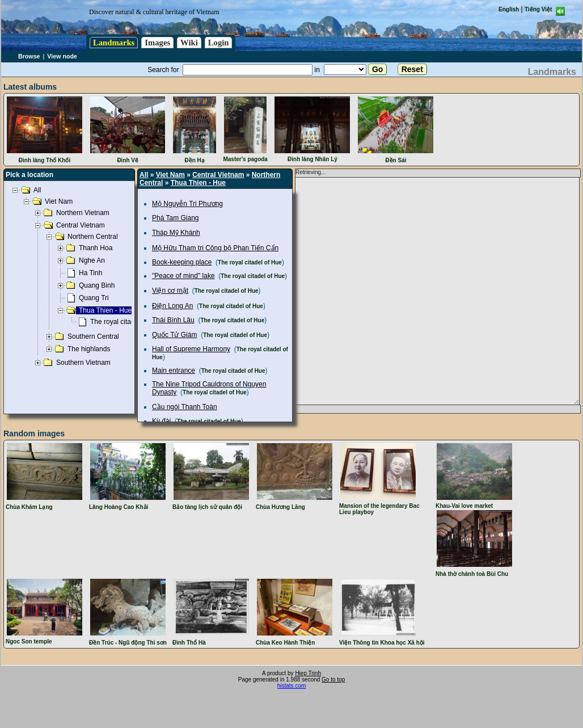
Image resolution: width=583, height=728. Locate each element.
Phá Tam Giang (176, 218)
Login (219, 43)
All (144, 175)
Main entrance (174, 371)
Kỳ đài (161, 421)
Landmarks (114, 43)
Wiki (189, 43)
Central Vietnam (218, 175)
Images (157, 43)
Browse (29, 56)
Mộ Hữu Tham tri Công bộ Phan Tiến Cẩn (215, 248)
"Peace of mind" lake (183, 276)
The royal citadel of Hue (250, 262)
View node (62, 56)
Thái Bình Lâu (173, 320)
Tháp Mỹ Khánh (176, 233)
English (509, 9)
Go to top (333, 679)
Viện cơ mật (170, 291)
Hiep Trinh (308, 673)
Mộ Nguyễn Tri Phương (187, 204)
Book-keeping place (182, 262)
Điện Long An (172, 306)
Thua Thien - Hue (198, 183)
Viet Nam (170, 175)
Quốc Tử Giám (174, 335)
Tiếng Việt (538, 9)
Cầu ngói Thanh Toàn (185, 407)
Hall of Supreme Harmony (191, 349)
